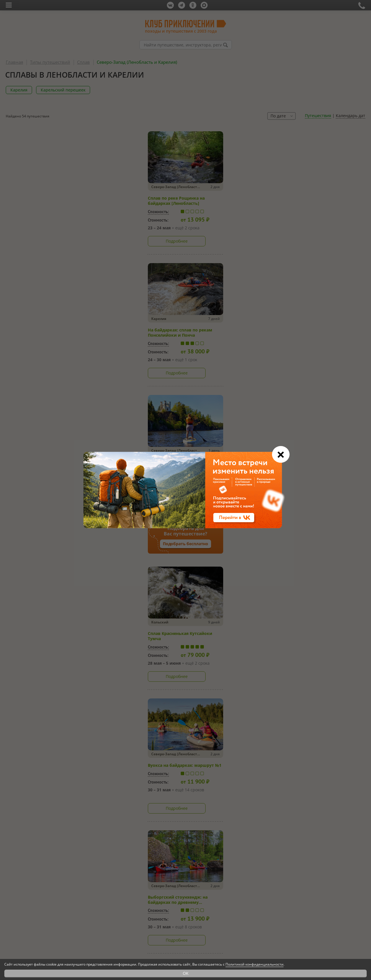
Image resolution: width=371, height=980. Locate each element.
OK (186, 973)
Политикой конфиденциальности (255, 964)
